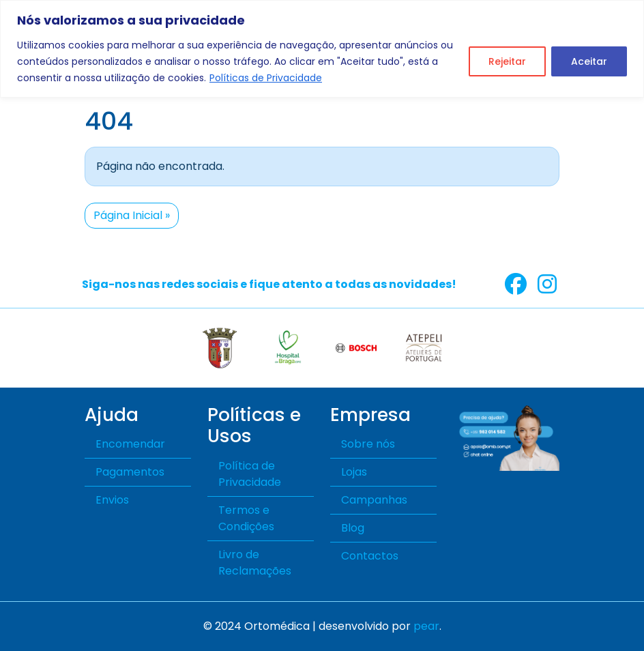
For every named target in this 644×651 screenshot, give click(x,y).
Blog (353, 528)
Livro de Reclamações (255, 563)
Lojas (354, 472)
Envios (112, 500)
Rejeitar (507, 61)
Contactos (370, 556)
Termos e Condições (246, 518)
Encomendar (130, 444)
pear (426, 626)
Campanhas (374, 500)
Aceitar (589, 61)
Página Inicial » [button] (132, 215)
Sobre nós (368, 444)
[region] (322, 49)
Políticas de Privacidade (266, 78)
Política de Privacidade (250, 474)
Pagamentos (130, 472)
